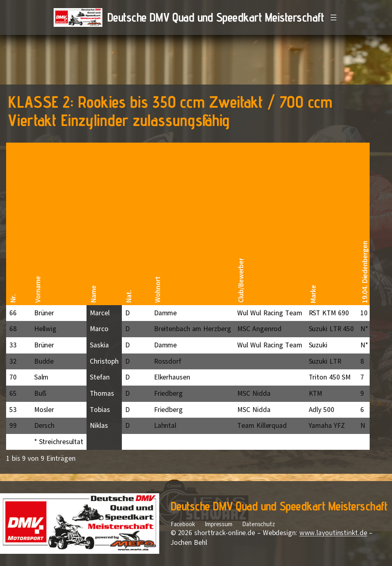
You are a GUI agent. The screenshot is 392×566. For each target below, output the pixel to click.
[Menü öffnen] (334, 17)
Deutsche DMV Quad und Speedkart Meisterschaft (216, 17)
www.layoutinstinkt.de (333, 533)
